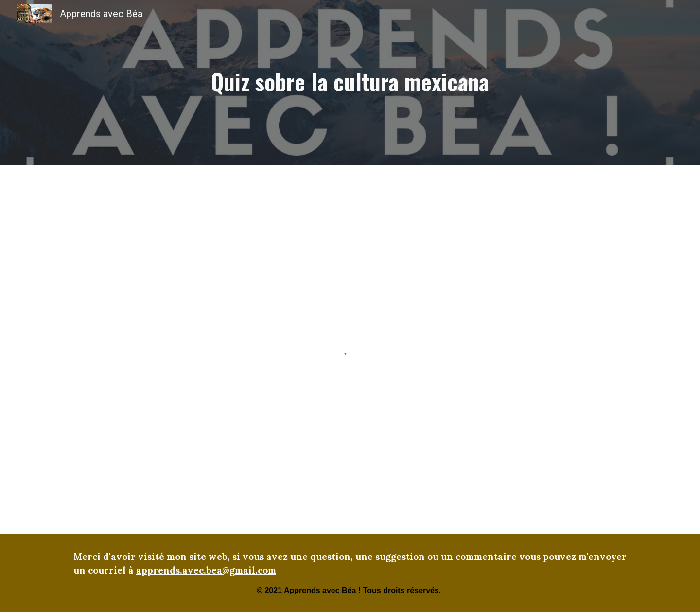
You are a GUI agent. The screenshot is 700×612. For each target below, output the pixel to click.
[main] (350, 83)
